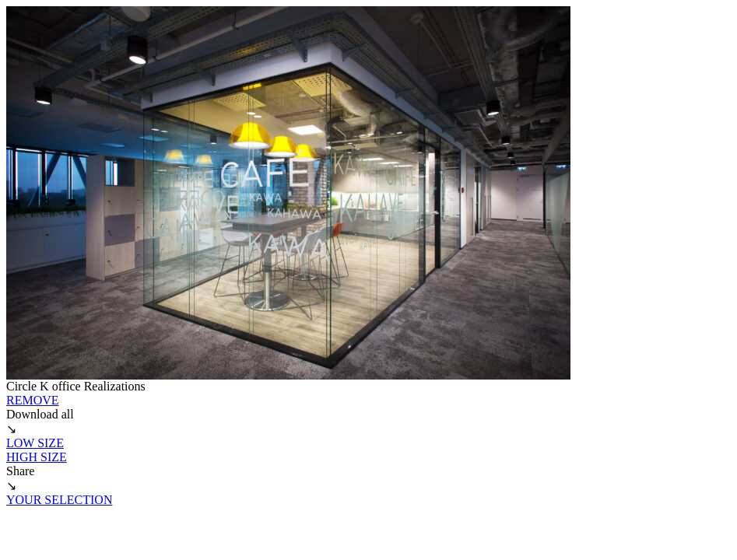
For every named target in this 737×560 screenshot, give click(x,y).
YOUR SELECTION (59, 500)
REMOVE (33, 400)
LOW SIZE (35, 443)
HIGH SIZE (37, 457)
